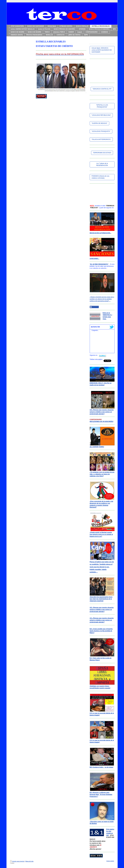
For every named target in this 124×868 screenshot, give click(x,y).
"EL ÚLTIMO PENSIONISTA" (99, 264)
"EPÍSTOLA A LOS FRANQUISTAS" (102, 106)
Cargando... (95, 330)
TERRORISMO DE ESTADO (102, 153)
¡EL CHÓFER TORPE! (97, 447)
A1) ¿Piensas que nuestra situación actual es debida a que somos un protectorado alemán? (102, 620)
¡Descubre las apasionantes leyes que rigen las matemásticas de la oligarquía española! (101, 599)
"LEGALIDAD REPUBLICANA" (101, 115)
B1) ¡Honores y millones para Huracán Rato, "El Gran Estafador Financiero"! (101, 795)
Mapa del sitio (29, 861)
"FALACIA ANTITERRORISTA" (101, 139)
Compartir (94, 307)
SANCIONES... (95, 259)
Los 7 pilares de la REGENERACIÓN (102, 164)
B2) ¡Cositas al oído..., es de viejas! (102, 767)
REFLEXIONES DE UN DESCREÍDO (102, 422)
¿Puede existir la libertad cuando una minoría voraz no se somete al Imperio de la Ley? (101, 534)
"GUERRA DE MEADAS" (99, 123)
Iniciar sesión (110, 861)
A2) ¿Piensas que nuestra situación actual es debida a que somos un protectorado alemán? (102, 610)
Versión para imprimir (17, 861)
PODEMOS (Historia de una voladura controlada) (100, 177)
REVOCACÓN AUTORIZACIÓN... (101, 233)
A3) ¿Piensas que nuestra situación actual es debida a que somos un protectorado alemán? (102, 412)
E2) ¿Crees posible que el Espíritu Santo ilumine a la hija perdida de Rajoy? (101, 631)
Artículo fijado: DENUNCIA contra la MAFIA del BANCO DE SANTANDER (102, 50)
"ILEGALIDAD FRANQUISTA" (101, 131)
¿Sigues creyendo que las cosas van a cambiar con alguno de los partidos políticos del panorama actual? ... (102, 299)
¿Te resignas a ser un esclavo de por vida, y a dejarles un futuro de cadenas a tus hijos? (102, 474)
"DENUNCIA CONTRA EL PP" (102, 89)
